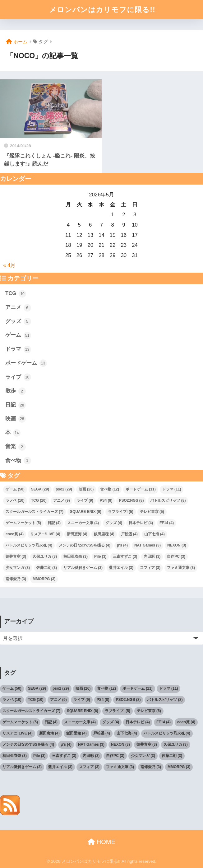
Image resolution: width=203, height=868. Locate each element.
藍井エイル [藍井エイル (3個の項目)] (121, 568)
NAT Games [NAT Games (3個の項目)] (148, 545)
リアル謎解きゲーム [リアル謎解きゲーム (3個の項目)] (83, 568)
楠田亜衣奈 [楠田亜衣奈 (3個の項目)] (76, 556)
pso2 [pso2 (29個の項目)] (64, 489)
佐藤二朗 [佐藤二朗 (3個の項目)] (47, 568)
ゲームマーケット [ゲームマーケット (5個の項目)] (23, 523)
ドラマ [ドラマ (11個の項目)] (172, 489)
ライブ (18, 377)
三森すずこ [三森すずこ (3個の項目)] (125, 556)
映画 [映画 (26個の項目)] (86, 489)
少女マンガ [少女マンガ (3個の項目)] (18, 568)
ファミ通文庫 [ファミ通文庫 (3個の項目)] (181, 568)
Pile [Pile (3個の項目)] (100, 556)
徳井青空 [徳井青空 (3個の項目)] (16, 556)
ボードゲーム (26, 363)
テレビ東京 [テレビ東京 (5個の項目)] (152, 512)
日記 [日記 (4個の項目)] (54, 523)
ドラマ (18, 350)
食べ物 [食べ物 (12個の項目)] (110, 489)
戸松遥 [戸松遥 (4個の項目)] (129, 534)
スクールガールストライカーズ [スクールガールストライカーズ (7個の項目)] (35, 512)
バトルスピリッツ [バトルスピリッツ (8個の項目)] (168, 500)
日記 (16, 405)
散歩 (16, 391)
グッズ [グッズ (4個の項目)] (114, 523)
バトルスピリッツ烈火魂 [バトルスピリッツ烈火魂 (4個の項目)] (29, 545)
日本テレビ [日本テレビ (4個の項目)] (141, 523)
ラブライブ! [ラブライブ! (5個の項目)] (121, 512)
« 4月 (9, 265)
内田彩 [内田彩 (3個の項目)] (152, 556)
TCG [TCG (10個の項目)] (39, 500)
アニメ (18, 308)
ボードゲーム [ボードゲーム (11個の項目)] (141, 489)
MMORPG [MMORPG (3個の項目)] (44, 579)
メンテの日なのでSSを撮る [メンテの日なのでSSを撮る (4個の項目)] (85, 545)
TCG (16, 294)
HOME (101, 842)
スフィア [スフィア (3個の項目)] (150, 568)
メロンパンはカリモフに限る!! (102, 10)
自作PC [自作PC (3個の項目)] (176, 556)
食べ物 (18, 461)
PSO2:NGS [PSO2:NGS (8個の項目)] (131, 500)
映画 (16, 419)
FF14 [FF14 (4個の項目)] (167, 523)
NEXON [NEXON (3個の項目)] (177, 545)
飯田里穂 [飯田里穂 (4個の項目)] (104, 534)
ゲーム (18, 335)
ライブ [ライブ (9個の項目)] (85, 500)
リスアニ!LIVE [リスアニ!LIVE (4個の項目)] (45, 534)
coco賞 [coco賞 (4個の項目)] (15, 534)
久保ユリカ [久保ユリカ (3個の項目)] (45, 556)
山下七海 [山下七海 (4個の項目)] (155, 534)
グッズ (18, 321)
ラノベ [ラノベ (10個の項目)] (15, 500)
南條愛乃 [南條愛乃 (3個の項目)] (16, 579)
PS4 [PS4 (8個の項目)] (106, 500)
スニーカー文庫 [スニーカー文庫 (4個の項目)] (83, 523)
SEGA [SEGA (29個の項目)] (40, 489)
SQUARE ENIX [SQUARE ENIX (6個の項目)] (86, 512)
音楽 (16, 447)
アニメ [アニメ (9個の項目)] (62, 500)
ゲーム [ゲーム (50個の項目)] (15, 489)
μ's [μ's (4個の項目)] (122, 545)
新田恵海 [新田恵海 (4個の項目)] (77, 534)
